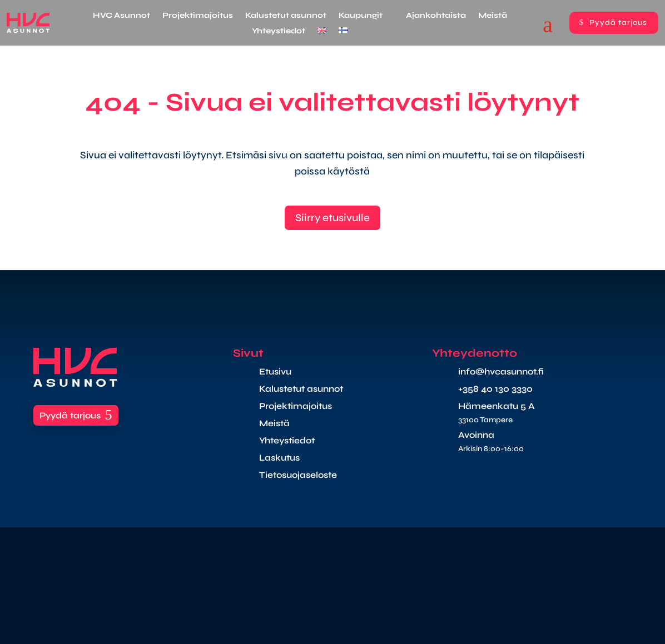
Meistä (493, 16)
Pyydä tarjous (618, 23)
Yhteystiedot (279, 31)
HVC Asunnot (121, 16)
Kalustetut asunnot (286, 16)
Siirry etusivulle (332, 218)
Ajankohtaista (436, 16)
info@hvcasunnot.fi (501, 371)
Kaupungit (361, 16)
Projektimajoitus (198, 16)
